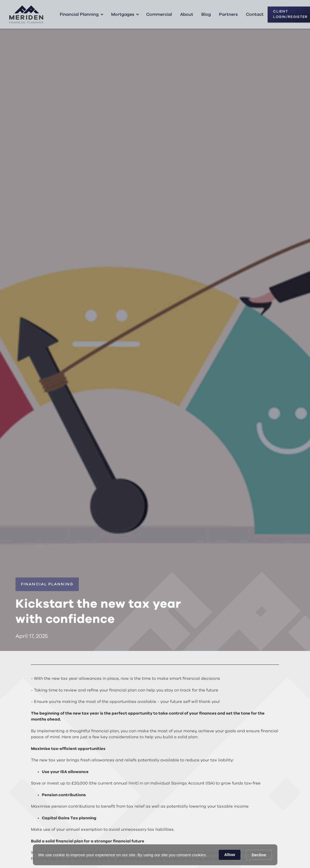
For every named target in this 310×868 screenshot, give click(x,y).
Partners (228, 14)
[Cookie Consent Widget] (155, 855)
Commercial (159, 14)
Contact (255, 14)
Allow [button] (230, 855)
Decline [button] (259, 855)
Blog (206, 14)
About (187, 14)
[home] (26, 14)
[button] (81, 14)
